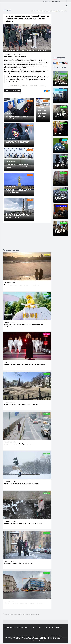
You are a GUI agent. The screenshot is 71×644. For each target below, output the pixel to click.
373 (64, 95)
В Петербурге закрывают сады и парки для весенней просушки (21, 405)
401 (64, 145)
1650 (64, 128)
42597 (14, 323)
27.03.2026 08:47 (58, 179)
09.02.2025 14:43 (9, 139)
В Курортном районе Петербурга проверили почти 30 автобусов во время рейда (60, 132)
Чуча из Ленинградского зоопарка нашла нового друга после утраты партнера (61, 115)
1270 (64, 79)
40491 (14, 363)
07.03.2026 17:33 (8, 283)
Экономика (20, 628)
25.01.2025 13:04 (9, 187)
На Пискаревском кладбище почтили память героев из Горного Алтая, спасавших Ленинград (18, 191)
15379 (14, 522)
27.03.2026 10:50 (58, 162)
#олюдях (24, 86)
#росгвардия (33, 86)
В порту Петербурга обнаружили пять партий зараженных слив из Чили (61, 198)
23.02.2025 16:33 (41, 105)
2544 (64, 228)
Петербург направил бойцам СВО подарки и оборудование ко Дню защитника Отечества (42, 113)
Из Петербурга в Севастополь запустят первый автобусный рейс (61, 82)
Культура (34, 628)
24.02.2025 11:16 (16, 55)
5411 (15, 139)
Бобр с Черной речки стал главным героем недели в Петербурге (21, 285)
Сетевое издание (42, 637)
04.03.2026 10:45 (8, 482)
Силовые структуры (61, 206)
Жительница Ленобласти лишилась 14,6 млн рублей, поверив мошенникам (19, 117)
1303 (64, 212)
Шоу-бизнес (46, 335)
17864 (14, 443)
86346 (14, 283)
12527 (14, 602)
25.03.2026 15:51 (8, 323)
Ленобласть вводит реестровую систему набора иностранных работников (60, 231)
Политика (13, 628)
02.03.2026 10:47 (8, 522)
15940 (14, 482)
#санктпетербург (14, 86)
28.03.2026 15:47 (58, 79)
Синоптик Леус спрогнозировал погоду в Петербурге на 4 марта (21, 485)
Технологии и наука (39, 11)
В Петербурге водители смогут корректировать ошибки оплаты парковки (60, 98)
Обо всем (51, 11)
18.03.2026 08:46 (8, 403)
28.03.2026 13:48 (58, 95)
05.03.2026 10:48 (8, 562)
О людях (56, 11)
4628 (15, 187)
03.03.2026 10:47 (8, 443)
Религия (46, 11)
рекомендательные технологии (47, 641)
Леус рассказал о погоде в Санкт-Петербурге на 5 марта (19, 564)
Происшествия (47, 628)
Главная (7, 628)
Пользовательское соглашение (60, 638)
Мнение (60, 11)
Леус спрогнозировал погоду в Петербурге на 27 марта (60, 165)
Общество (47, 414)
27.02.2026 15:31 (8, 602)
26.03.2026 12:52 (58, 228)
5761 (15, 212)
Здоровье (64, 11)
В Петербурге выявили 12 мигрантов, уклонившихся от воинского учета (18, 142)
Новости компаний (57, 628)
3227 (64, 112)
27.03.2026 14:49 (58, 128)
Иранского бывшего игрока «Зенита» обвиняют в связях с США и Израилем (60, 148)
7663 (47, 105)
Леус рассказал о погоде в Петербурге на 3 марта (18, 445)
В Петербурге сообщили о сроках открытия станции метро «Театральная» (24, 604)
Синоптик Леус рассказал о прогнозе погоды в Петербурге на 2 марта (23, 524)
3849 (15, 114)
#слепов (42, 86)
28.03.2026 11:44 (58, 112)
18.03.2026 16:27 (8, 363)
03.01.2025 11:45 (9, 212)
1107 (64, 179)
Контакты (7, 631)
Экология (32, 11)
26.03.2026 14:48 (58, 212)
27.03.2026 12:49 (58, 145)
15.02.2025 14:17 (9, 114)
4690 (64, 194)
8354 (15, 162)
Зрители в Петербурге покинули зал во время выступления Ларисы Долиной (25, 365)
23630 (14, 403)
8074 (64, 162)
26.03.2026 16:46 (58, 194)
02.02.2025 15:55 (9, 162)
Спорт (64, 140)
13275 (14, 562)
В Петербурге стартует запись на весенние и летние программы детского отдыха (19, 166)
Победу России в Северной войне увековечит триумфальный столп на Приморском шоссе (18, 216)
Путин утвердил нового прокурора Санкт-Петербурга (60, 215)
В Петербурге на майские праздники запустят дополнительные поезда (61, 182)
